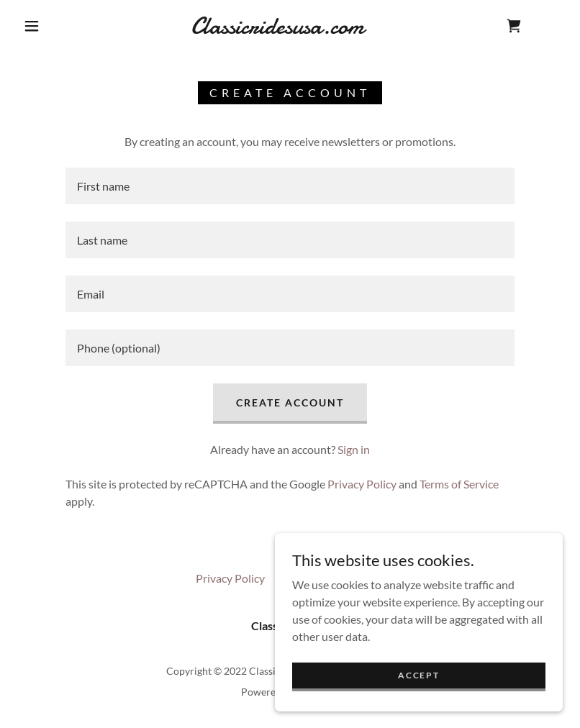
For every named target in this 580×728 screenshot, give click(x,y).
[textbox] (290, 186)
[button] (32, 26)
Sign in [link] (354, 449)
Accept (418, 675)
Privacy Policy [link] (362, 484)
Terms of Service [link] (459, 484)
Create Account (290, 402)
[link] (277, 29)
